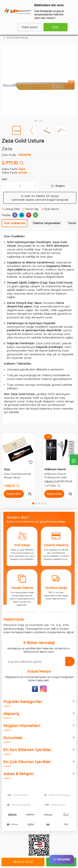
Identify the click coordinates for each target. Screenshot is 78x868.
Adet (4, 179)
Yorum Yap (30, 209)
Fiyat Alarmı (50, 209)
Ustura (22, 172)
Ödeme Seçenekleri (47, 223)
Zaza (7, 149)
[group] (39, 80)
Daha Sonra (30, 27)
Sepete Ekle (23, 862)
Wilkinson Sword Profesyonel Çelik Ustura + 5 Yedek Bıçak (58, 478)
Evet (56, 27)
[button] (36, 121)
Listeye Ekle (11, 209)
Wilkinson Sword (55, 469)
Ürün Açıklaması (15, 223)
